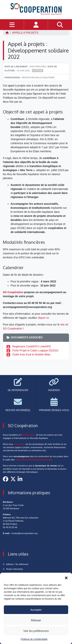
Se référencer (22, 564)
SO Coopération (13, 292)
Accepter (36, 610)
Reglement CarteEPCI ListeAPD (32, 346)
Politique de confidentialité (34, 639)
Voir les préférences (36, 631)
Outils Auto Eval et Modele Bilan (31, 354)
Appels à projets (25, 33)
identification (28, 435)
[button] (66, 577)
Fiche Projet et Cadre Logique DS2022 (35, 350)
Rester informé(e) (14, 569)
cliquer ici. (44, 318)
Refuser (36, 620)
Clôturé (38, 71)
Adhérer (10, 564)
